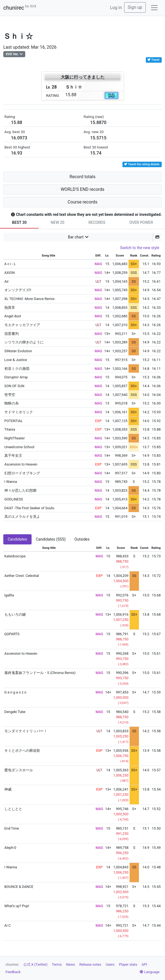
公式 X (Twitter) (35, 964)
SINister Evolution (18, 351)
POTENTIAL (14, 421)
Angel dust (13, 316)
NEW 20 (58, 222)
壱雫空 (10, 395)
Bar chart (76, 237)
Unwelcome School (19, 447)
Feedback (13, 972)
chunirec (20, 8)
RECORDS (97, 222)
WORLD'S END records (82, 189)
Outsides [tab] (82, 539)
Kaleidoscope (15, 556)
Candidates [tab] (17, 539)
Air (7, 281)
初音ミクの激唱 (17, 369)
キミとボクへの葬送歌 (22, 751)
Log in (116, 8)
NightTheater (15, 438)
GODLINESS (14, 499)
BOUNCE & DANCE (19, 887)
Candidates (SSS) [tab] (51, 539)
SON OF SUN (14, 386)
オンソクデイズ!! (18, 290)
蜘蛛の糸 (12, 403)
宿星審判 (12, 334)
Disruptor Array (16, 377)
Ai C (8, 925)
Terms (57, 964)
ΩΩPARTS (12, 634)
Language (150, 972)
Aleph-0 (10, 848)
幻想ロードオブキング (22, 473)
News (71, 964)
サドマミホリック (19, 412)
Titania (10, 429)
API (144, 964)
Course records (82, 202)
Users (110, 964)
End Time (12, 828)
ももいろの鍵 (15, 614)
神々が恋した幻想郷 (20, 490)
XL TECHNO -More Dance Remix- (30, 299)
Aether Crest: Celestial (22, 576)
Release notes (90, 964)
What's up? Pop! (17, 906)
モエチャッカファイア (22, 325)
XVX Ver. (12, 54)
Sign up (135, 7)
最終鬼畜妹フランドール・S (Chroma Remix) (40, 673)
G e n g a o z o (15, 692)
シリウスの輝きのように (24, 342)
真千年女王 (13, 455)
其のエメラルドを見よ (22, 517)
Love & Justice (16, 360)
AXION (10, 273)
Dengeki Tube (15, 712)
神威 (8, 789)
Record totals (82, 177)
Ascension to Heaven (21, 464)
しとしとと (13, 809)
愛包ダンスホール (19, 770)
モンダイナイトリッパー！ (26, 731)
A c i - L (10, 264)
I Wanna (11, 482)
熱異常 (10, 308)
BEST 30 (19, 222)
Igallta (9, 595)
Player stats (128, 964)
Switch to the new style (140, 248)
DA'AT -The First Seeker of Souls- (30, 508)
